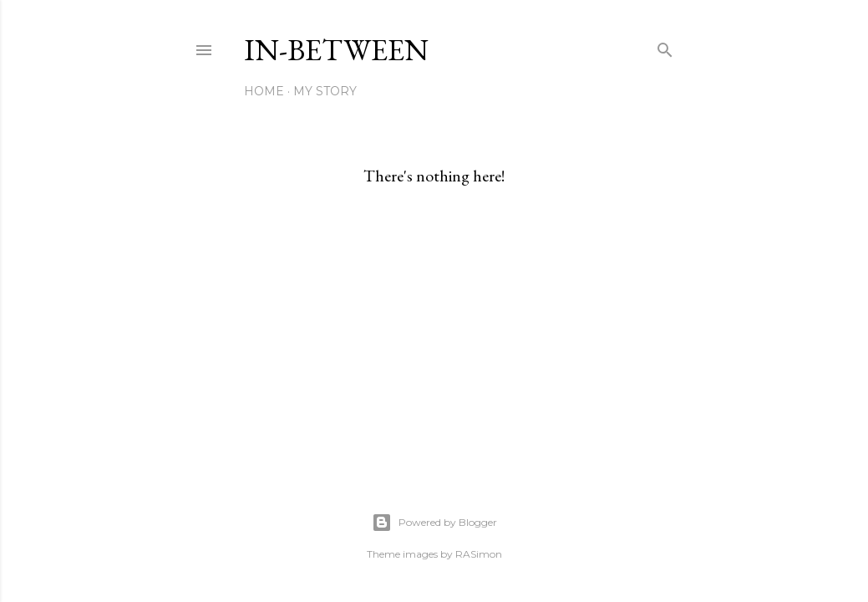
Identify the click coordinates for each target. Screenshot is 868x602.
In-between (336, 50)
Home (264, 91)
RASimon (479, 554)
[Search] (665, 46)
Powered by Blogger (434, 523)
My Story (325, 91)
